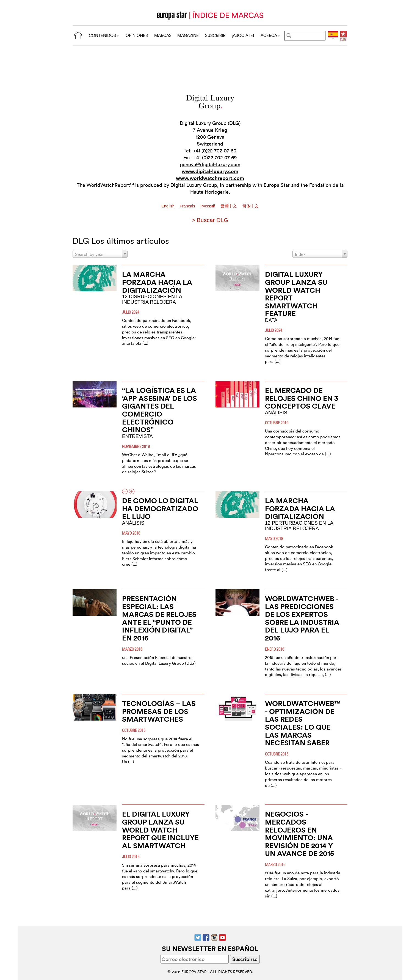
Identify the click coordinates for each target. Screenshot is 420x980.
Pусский (208, 206)
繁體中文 (229, 206)
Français (188, 206)
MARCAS (163, 35)
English (168, 206)
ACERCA (270, 35)
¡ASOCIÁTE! (243, 35)
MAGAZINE (188, 35)
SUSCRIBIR (215, 35)
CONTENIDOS (104, 35)
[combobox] (100, 254)
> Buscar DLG (210, 220)
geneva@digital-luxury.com (210, 164)
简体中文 (250, 206)
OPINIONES (137, 35)
